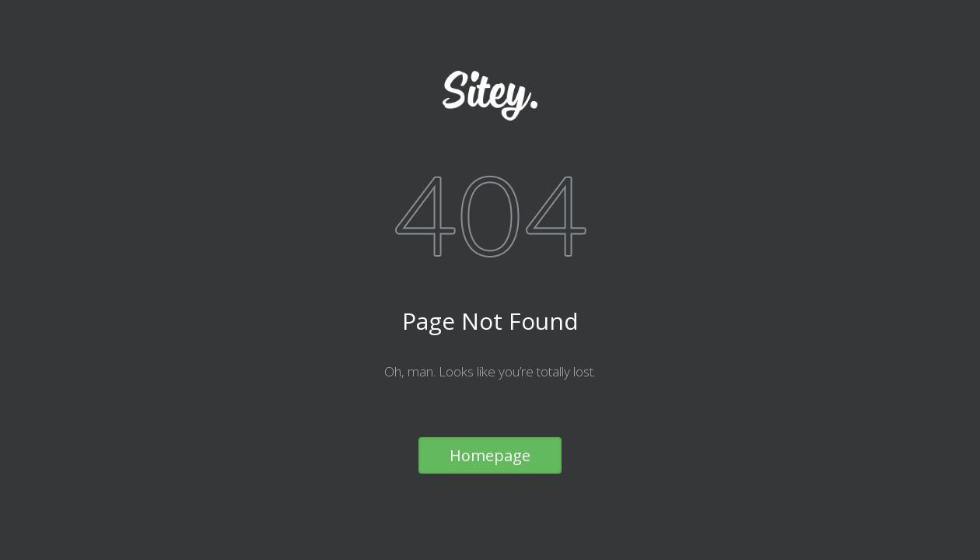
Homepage (490, 455)
